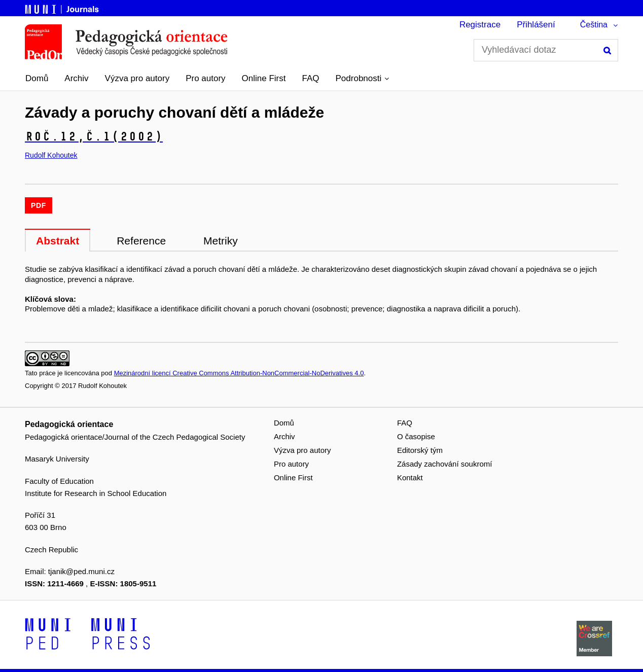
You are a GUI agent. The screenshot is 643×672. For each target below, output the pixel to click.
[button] (363, 79)
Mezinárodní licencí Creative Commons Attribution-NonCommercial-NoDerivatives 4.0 (239, 373)
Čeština (594, 25)
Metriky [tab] (221, 241)
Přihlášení (536, 25)
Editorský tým (420, 450)
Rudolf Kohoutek (51, 155)
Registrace (480, 25)
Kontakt (410, 478)
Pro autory (205, 78)
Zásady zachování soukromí (445, 464)
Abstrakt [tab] (58, 241)
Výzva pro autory (137, 78)
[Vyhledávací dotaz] (546, 50)
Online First (264, 78)
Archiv (76, 78)
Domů (37, 78)
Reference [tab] (141, 241)
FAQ (311, 78)
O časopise (416, 436)
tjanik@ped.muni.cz (81, 571)
